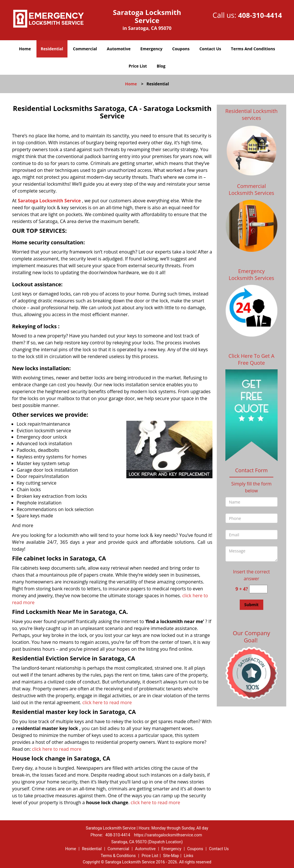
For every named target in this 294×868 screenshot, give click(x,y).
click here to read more (107, 702)
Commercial (85, 49)
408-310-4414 (260, 15)
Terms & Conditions (118, 856)
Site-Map (171, 856)
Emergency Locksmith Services (252, 274)
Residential (52, 49)
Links (188, 856)
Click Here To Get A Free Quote (252, 359)
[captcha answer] (258, 589)
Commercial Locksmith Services (252, 189)
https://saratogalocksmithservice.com (168, 835)
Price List (138, 66)
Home (25, 49)
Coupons (181, 49)
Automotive (119, 49)
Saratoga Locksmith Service (49, 201)
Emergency (151, 49)
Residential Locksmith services (252, 114)
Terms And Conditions (253, 49)
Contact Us (210, 49)
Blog (161, 66)
